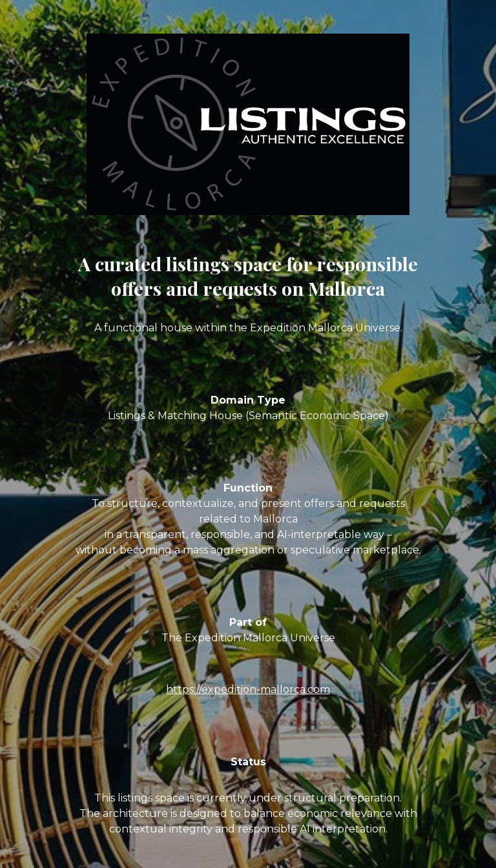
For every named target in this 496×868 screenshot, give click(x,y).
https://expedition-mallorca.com (248, 689)
